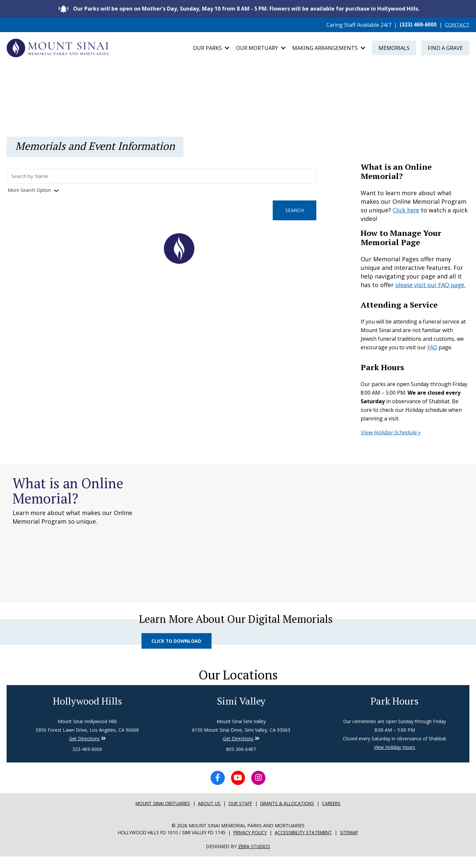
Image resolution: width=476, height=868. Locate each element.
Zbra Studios (254, 858)
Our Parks (211, 49)
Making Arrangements (329, 49)
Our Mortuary (261, 49)
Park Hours (395, 712)
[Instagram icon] (260, 789)
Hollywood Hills (87, 712)
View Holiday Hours (395, 758)
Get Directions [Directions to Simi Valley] (84, 749)
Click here (407, 211)
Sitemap (356, 844)
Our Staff (241, 815)
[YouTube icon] (238, 789)
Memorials (394, 49)
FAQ (432, 357)
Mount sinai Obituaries (160, 815)
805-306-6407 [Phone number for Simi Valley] (241, 760)
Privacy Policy (251, 844)
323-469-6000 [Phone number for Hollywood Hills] (87, 760)
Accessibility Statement (307, 844)
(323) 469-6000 (417, 25)
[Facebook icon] (216, 789)
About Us (209, 815)
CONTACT (457, 25)
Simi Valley (241, 712)
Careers (337, 815)
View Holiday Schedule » (391, 442)
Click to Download (177, 651)
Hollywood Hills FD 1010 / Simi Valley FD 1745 (168, 844)
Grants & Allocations (290, 815)
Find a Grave (445, 49)
